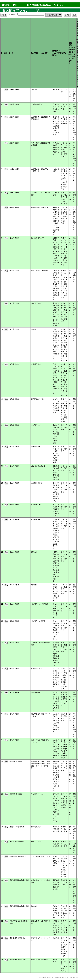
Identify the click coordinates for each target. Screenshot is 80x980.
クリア (67, 15)
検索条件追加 (54, 15)
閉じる (4, 15)
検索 (75, 15)
